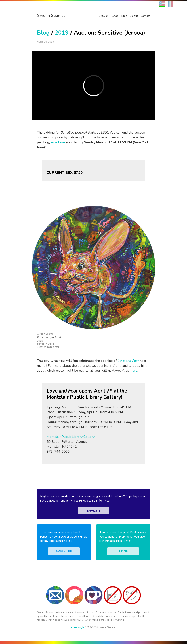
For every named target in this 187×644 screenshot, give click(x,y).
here (134, 371)
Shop (115, 16)
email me (58, 142)
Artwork (104, 16)
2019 (62, 33)
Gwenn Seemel (51, 16)
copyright (78, 627)
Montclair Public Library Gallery (71, 437)
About (134, 16)
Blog (124, 16)
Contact (145, 16)
